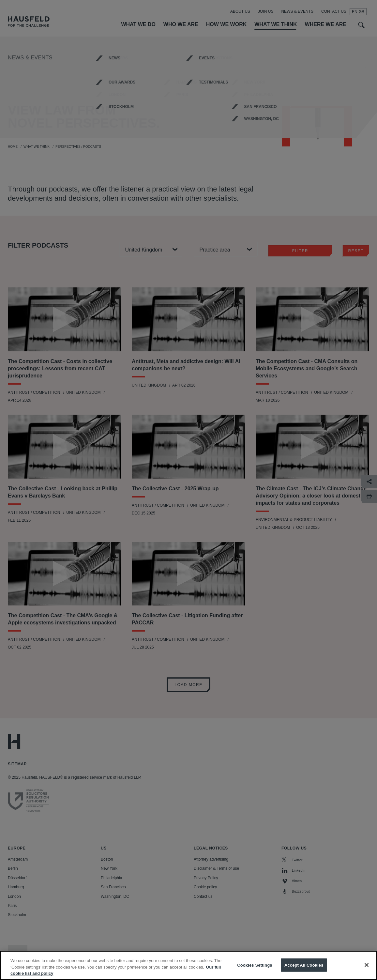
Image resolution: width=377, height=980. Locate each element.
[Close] (367, 972)
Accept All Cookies (304, 972)
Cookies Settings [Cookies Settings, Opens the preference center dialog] (255, 972)
